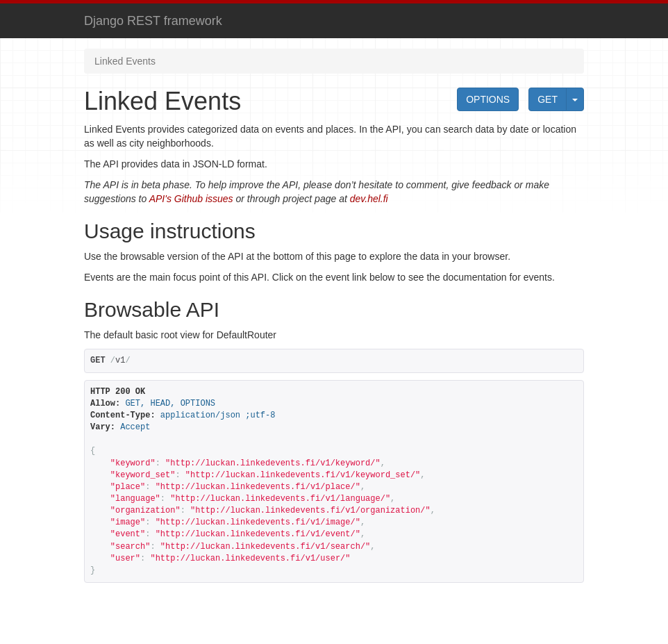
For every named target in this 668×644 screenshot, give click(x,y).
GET (548, 99)
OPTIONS (488, 99)
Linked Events (125, 61)
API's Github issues (191, 199)
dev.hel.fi (369, 199)
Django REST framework (153, 21)
